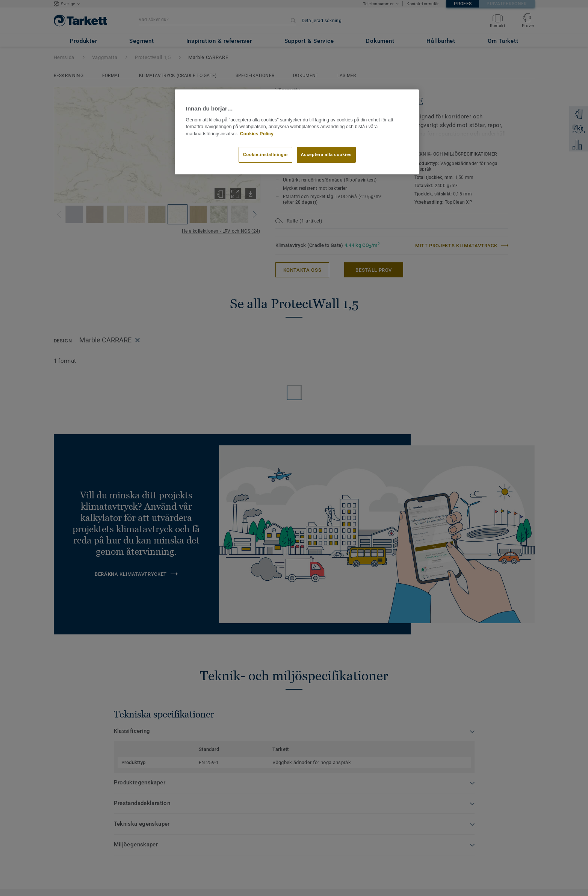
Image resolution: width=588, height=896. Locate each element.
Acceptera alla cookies (326, 154)
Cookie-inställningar (265, 154)
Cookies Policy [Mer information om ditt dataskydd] (257, 134)
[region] (297, 132)
